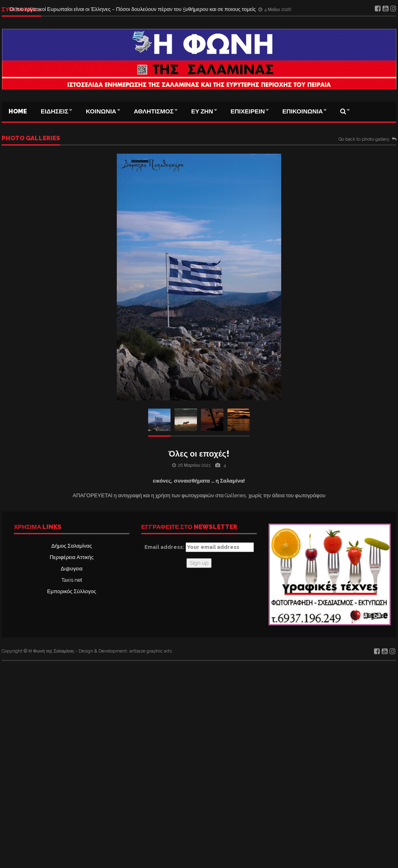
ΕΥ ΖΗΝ (202, 111)
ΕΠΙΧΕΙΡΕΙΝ (248, 111)
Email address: (199, 547)
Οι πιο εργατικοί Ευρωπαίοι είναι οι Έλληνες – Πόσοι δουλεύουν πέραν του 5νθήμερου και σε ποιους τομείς (133, 9)
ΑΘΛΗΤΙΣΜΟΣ (154, 111)
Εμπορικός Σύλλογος (72, 591)
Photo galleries (31, 139)
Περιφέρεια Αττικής (72, 557)
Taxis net (72, 580)
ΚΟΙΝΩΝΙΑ (101, 111)
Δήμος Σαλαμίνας (72, 546)
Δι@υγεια (71, 569)
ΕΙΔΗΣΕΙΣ (55, 111)
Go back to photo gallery (364, 139)
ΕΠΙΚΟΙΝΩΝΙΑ (303, 111)
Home (18, 111)
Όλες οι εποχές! (199, 454)
